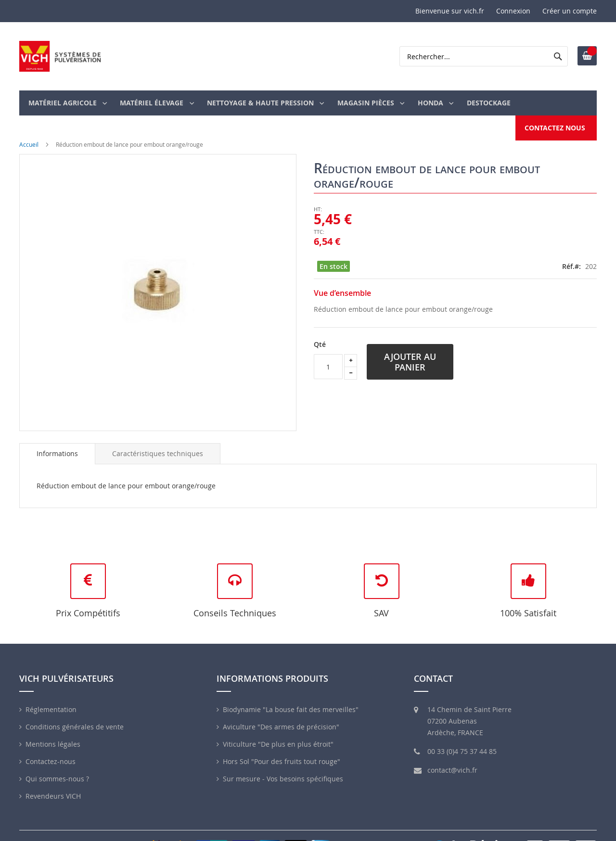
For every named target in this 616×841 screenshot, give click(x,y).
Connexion (513, 11)
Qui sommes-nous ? (57, 761)
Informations (57, 435)
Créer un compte (570, 11)
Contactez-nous (51, 744)
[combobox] (484, 56)
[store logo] (60, 56)
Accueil (29, 126)
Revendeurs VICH (53, 778)
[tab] (57, 435)
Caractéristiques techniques (158, 435)
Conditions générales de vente (75, 709)
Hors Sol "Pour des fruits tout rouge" (282, 744)
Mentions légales (53, 726)
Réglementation (51, 692)
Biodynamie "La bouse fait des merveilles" (291, 692)
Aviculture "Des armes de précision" (281, 709)
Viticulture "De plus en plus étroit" (278, 726)
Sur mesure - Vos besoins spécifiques (283, 761)
